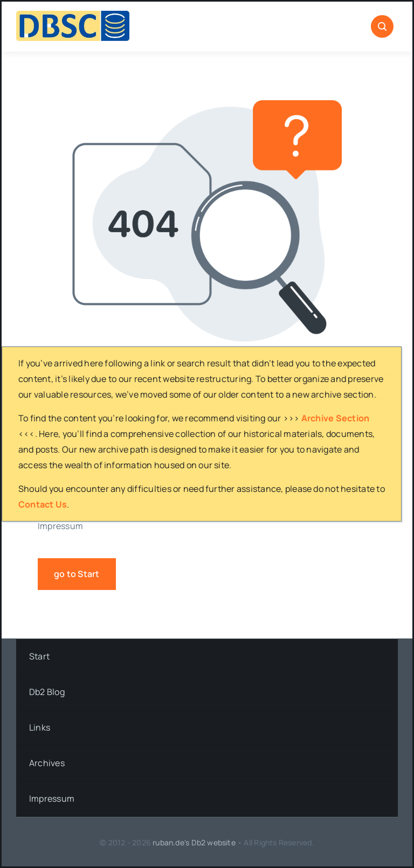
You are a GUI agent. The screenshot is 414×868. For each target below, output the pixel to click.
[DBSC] (73, 15)
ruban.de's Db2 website (194, 842)
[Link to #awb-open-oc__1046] (382, 26)
